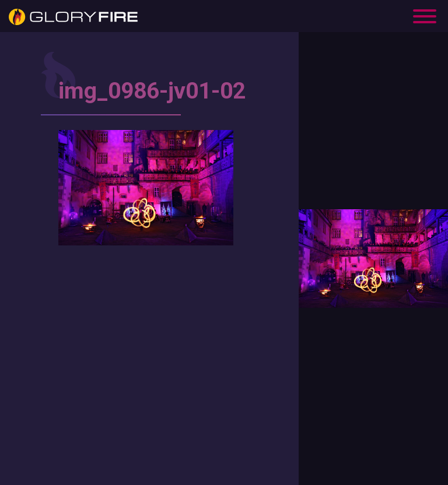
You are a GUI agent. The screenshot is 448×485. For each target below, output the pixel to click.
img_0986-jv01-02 (152, 91)
